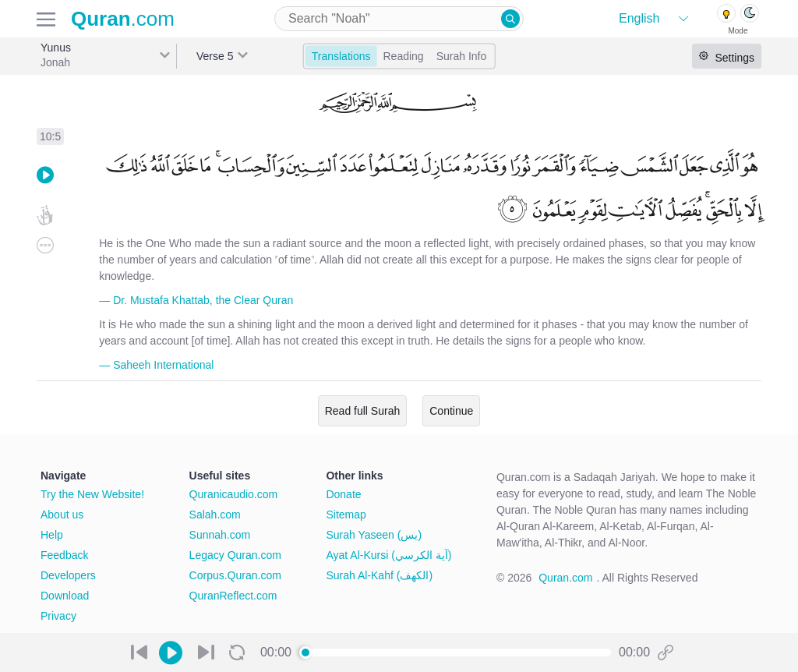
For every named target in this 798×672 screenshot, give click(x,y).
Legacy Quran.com (235, 555)
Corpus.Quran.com (235, 575)
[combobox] (399, 19)
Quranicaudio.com (234, 494)
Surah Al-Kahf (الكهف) (379, 575)
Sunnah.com (220, 535)
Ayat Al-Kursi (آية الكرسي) (388, 555)
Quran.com (565, 578)
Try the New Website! (92, 494)
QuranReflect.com (233, 596)
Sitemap (346, 515)
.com (123, 19)
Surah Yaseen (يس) (374, 535)
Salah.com (215, 515)
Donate (343, 494)
